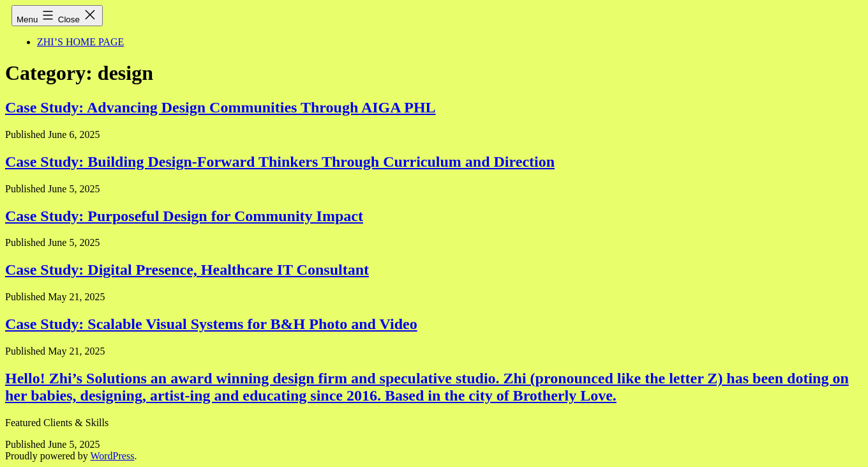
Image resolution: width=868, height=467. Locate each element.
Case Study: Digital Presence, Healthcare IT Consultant (187, 270)
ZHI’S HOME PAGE (80, 42)
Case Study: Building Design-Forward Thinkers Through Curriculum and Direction (280, 162)
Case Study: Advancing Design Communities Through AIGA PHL (221, 107)
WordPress (112, 456)
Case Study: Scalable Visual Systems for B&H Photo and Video (211, 324)
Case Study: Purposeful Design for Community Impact (184, 216)
